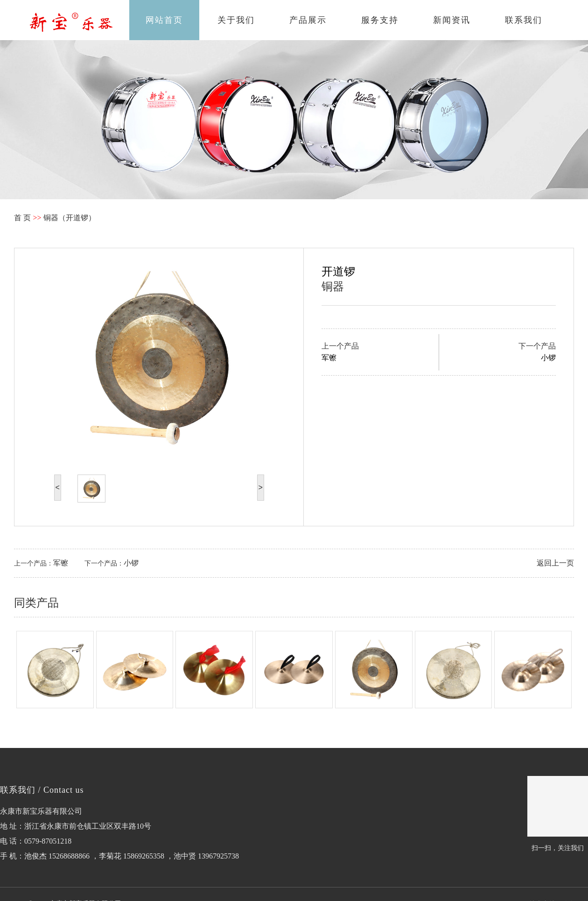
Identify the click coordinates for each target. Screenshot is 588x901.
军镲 (61, 563)
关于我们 (236, 20)
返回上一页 (555, 563)
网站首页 (164, 20)
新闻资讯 (452, 20)
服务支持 (380, 20)
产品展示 (308, 20)
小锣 (131, 563)
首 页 (22, 218)
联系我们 (524, 20)
